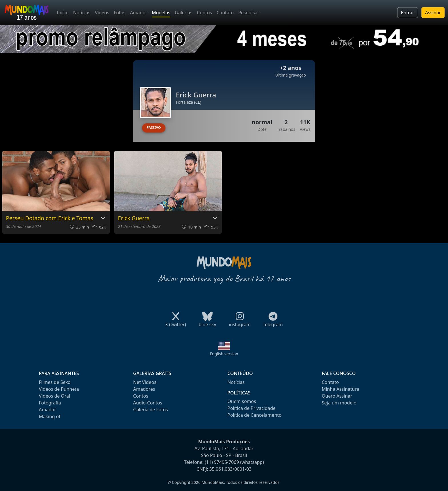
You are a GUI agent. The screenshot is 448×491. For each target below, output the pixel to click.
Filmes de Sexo (55, 382)
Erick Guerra (134, 218)
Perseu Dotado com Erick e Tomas (50, 218)
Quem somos (242, 401)
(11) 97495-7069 (222, 462)
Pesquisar (249, 13)
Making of (50, 416)
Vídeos (102, 13)
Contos (204, 13)
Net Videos (145, 382)
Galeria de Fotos (151, 410)
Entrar (407, 13)
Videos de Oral (54, 396)
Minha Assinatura (340, 389)
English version (224, 354)
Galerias (184, 13)
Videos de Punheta (59, 389)
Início (63, 13)
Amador (139, 13)
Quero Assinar (337, 396)
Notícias (82, 13)
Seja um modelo (339, 403)
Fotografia (50, 403)
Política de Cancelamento (254, 415)
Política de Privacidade (251, 408)
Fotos (120, 13)
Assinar (433, 13)
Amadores (144, 389)
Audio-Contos (148, 403)
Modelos (161, 13)
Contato (225, 13)
